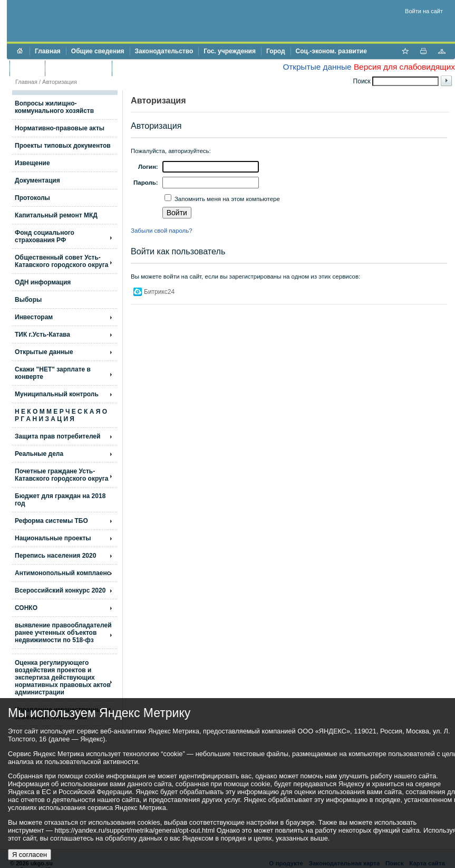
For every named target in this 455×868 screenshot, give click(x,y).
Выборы (28, 300)
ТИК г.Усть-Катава (42, 335)
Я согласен (30, 855)
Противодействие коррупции (163, 68)
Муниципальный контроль (57, 394)
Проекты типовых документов (63, 146)
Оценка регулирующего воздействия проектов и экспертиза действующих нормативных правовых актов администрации (63, 678)
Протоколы (32, 198)
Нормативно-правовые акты (60, 128)
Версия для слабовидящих (404, 67)
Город (276, 51)
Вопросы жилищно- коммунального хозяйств (54, 107)
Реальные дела (39, 454)
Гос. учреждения (230, 51)
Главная (48, 51)
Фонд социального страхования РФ (45, 236)
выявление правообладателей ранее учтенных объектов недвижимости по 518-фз (63, 633)
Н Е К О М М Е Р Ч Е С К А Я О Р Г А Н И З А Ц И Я (61, 415)
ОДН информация (43, 282)
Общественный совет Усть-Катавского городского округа (61, 261)
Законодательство (164, 51)
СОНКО (26, 608)
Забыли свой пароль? (162, 231)
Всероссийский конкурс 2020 (60, 590)
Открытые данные (317, 67)
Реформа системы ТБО (51, 521)
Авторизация (60, 82)
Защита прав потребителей (57, 436)
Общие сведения (98, 51)
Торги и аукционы (78, 68)
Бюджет (27, 68)
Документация (37, 180)
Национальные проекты (53, 538)
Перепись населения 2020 (55, 556)
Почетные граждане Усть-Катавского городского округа (61, 475)
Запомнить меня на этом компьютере (226, 199)
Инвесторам (34, 317)
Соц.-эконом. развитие (331, 51)
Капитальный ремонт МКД (56, 215)
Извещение (32, 163)
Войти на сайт (424, 11)
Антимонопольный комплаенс (62, 573)
